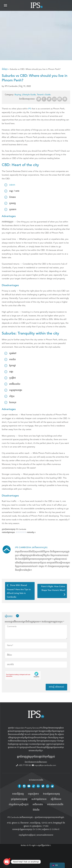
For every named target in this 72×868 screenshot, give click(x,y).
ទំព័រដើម (36, 810)
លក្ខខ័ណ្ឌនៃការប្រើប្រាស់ (27, 835)
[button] (5, 5)
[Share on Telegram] (65, 99)
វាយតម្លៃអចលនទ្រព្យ (51, 794)
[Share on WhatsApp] (39, 99)
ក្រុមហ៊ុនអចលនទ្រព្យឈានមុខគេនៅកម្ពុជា (49, 817)
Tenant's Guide (44, 95)
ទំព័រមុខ (5, 69)
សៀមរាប (61, 734)
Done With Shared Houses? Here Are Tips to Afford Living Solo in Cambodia (19, 591)
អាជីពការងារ (38, 805)
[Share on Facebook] (44, 99)
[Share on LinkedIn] (60, 99)
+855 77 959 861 (24, 765)
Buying (18, 95)
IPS (30, 109)
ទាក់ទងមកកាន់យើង (55, 805)
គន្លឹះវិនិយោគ (56, 799)
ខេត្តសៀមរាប (33, 794)
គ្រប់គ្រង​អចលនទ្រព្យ (19, 799)
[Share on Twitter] (49, 99)
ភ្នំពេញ (52, 734)
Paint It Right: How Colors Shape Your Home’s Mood (53, 591)
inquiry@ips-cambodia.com (44, 765)
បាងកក (12, 185)
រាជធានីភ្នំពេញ (18, 794)
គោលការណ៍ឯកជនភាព (45, 835)
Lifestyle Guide (29, 95)
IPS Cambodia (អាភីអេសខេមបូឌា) (20, 817)
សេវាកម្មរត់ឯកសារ (39, 799)
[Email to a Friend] (54, 99)
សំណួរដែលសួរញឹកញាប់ (19, 805)
